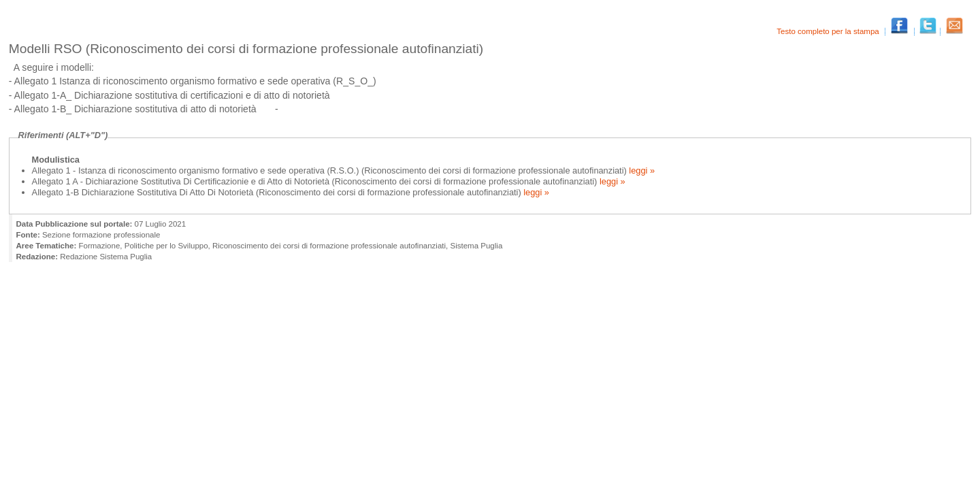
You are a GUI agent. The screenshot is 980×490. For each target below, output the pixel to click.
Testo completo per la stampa (829, 31)
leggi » (641, 170)
